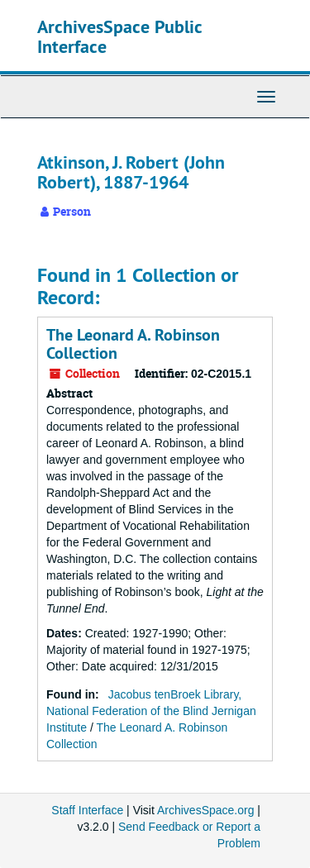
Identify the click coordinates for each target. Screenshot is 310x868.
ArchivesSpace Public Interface (119, 36)
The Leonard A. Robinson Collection (133, 344)
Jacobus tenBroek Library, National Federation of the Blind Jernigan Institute (151, 711)
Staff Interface (87, 810)
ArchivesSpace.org (206, 810)
